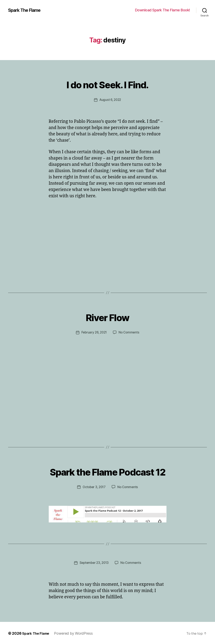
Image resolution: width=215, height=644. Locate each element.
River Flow (107, 316)
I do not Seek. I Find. (107, 84)
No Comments (130, 332)
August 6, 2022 (110, 100)
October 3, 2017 (94, 487)
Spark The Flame (26, 10)
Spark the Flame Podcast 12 (108, 470)
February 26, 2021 (94, 332)
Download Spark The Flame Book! (163, 10)
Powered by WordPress (76, 633)
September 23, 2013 (94, 562)
